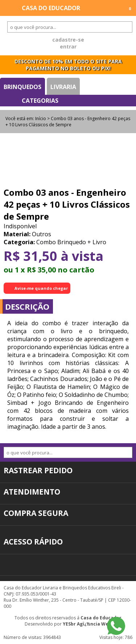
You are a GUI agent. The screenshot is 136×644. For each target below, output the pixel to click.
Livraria (63, 87)
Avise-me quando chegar (41, 288)
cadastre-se (68, 40)
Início (41, 118)
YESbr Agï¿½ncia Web (87, 624)
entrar (68, 46)
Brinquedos (22, 87)
